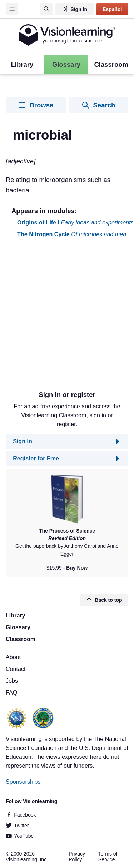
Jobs (12, 681)
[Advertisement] (67, 317)
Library (16, 615)
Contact (16, 669)
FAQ (11, 692)
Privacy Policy (77, 857)
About (13, 657)
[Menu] (12, 9)
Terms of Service (108, 857)
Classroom (21, 639)
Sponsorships (23, 782)
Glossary (18, 627)
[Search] (46, 9)
